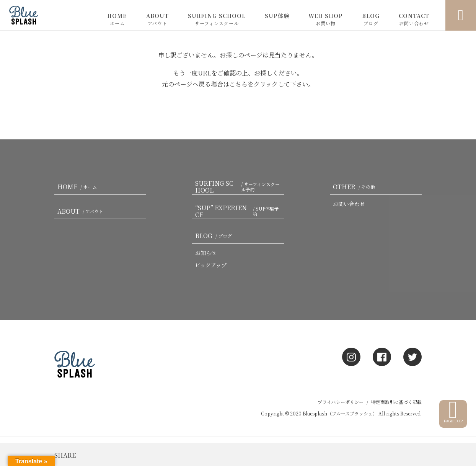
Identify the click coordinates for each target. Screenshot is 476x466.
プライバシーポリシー (341, 402)
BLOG (371, 19)
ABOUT (157, 19)
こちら (238, 84)
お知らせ (206, 253)
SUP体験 (277, 16)
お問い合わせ (349, 204)
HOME (117, 19)
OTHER (355, 187)
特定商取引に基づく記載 (396, 402)
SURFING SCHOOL (217, 19)
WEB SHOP (326, 19)
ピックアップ (211, 265)
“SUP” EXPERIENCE (240, 211)
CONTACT (414, 19)
